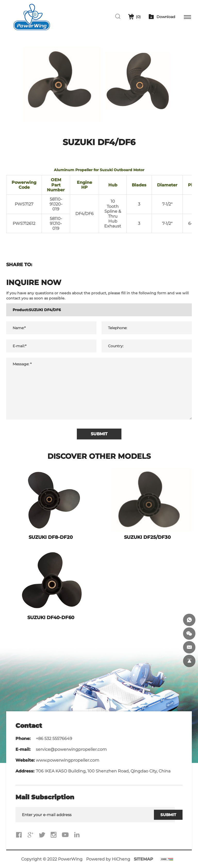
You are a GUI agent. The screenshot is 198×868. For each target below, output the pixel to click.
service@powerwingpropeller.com (71, 749)
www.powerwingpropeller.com (68, 760)
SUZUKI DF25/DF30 (147, 537)
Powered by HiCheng (108, 859)
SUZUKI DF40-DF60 (51, 618)
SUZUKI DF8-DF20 (51, 537)
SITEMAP (143, 859)
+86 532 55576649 (54, 739)
